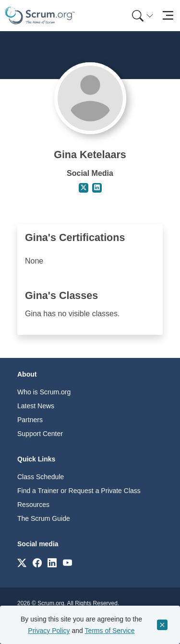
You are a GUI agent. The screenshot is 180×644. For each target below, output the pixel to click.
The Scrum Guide (44, 518)
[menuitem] (142, 16)
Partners (30, 420)
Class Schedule (41, 477)
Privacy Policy (49, 631)
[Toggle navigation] (168, 16)
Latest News (36, 406)
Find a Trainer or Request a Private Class (79, 491)
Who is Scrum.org (44, 392)
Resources (33, 505)
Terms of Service (109, 631)
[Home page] (40, 16)
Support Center (40, 434)
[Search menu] (143, 16)
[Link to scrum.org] (22, 562)
